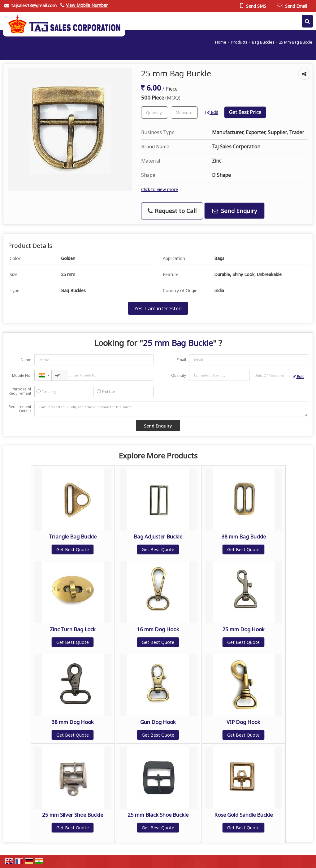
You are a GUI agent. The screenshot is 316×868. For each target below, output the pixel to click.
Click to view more (160, 189)
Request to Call (172, 211)
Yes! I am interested (158, 308)
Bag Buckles (263, 42)
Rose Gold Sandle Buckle (243, 815)
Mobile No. (22, 375)
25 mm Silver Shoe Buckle (73, 815)
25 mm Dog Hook (243, 629)
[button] (87, 5)
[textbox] (184, 113)
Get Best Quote (73, 549)
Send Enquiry (235, 211)
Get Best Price (245, 112)
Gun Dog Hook (158, 722)
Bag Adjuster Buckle (158, 536)
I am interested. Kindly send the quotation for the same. (171, 409)
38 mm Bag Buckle (244, 536)
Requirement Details (20, 409)
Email (181, 360)
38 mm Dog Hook (73, 722)
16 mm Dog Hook (158, 629)
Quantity (179, 375)
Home (221, 42)
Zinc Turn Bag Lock (73, 629)
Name (26, 360)
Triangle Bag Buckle (73, 536)
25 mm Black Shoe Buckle (158, 815)
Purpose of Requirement (20, 391)
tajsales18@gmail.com (34, 5)
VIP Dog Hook (243, 722)
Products (239, 42)
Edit (212, 112)
